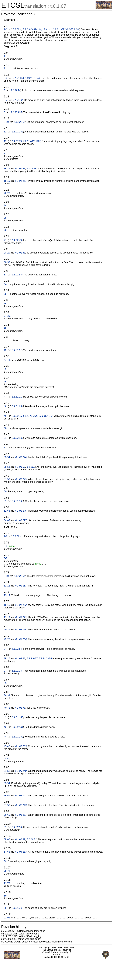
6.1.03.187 (21, 815)
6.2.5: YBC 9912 (32, 141)
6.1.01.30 (17, 671)
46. (6, 382)
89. (6, 896)
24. (6, 206)
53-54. (7, 457)
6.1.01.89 (17, 406)
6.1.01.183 (21, 605)
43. (6, 727)
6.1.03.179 (21, 617)
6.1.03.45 (17, 416)
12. (6, 141)
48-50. (7, 759)
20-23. (7, 193)
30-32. (7, 262)
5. (5, 90)
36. (6, 304)
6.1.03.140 (21, 771)
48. (6, 406)
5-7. (6, 558)
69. (6, 861)
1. (5, 56)
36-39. (7, 695)
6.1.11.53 (32, 839)
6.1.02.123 (21, 805)
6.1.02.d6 (17, 240)
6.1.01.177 (21, 520)
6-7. (6, 100)
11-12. (7, 586)
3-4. (6, 78)
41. (6, 340)
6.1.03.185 (17, 438)
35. (6, 294)
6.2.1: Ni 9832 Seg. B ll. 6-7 (38, 416)
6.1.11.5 (31, 467)
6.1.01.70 (17, 908)
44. (6, 737)
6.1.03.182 (17, 737)
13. (6, 154)
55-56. (7, 467)
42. (6, 350)
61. (6, 501)
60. (6, 491)
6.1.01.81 (20, 253)
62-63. (7, 511)
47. (6, 397)
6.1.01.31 (17, 350)
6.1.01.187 (21, 586)
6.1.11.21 (17, 397)
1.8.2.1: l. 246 (32, 78)
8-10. (7, 576)
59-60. (7, 815)
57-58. (7, 805)
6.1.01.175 (21, 479)
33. (6, 275)
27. (6, 240)
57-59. (7, 479)
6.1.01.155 (21, 746)
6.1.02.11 (18, 536)
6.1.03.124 (16, 112)
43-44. (7, 360)
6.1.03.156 (17, 132)
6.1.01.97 (20, 839)
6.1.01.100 (17, 501)
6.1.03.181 (17, 727)
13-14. (7, 595)
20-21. (7, 630)
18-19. (7, 181)
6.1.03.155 (20, 122)
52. (6, 448)
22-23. (7, 639)
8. (5, 112)
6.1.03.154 (18, 78)
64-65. (7, 520)
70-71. (7, 871)
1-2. (6, 536)
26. (6, 230)
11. (6, 132)
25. (6, 218)
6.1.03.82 (18, 100)
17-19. (7, 617)
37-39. (7, 316)
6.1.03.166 (21, 639)
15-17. (7, 169)
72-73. (7, 883)
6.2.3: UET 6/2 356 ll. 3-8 (66, 29)
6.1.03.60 (17, 649)
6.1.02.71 (20, 708)
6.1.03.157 (32, 169)
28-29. (7, 253)
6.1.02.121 (21, 796)
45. (6, 369)
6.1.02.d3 (17, 275)
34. (6, 284)
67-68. (7, 852)
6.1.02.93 (20, 659)
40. (6, 328)
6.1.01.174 (21, 457)
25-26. (7, 659)
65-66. (7, 839)
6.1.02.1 (17, 29)
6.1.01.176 (21, 511)
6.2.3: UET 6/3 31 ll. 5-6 (39, 659)
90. (6, 908)
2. (5, 68)
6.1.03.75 (17, 141)
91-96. (7, 918)
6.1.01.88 (20, 169)
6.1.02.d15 (21, 630)
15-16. (7, 605)
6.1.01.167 (21, 181)
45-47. (7, 746)
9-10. (7, 122)
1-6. (6, 29)
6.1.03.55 (20, 467)
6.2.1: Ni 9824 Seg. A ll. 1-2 (37, 29)
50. (6, 428)
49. (6, 416)
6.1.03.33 (17, 827)
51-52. (7, 771)
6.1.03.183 (21, 852)
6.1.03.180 (17, 717)
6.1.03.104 (20, 576)
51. (6, 438)
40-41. (7, 708)
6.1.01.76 (15, 90)
